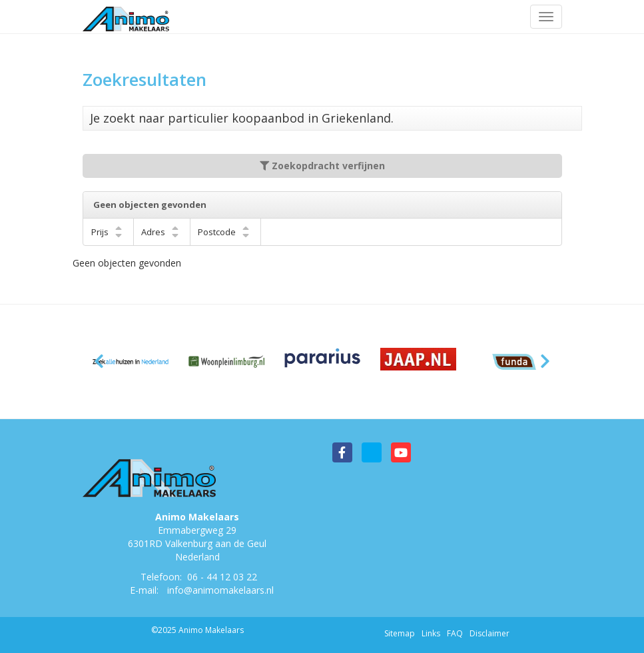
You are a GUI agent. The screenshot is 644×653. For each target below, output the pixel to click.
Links (431, 633)
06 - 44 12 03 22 (222, 577)
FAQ (455, 633)
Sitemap (400, 633)
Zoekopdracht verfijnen (322, 166)
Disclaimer (489, 633)
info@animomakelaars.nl (220, 590)
